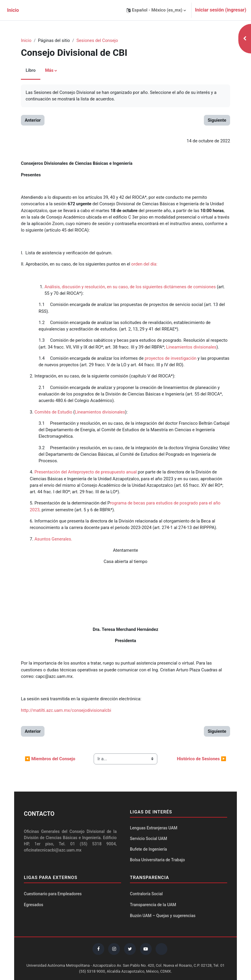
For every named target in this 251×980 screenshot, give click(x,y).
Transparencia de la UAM (153, 905)
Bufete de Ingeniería (148, 849)
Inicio (26, 40)
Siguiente (217, 120)
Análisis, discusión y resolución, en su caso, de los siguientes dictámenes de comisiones (130, 287)
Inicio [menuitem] (13, 10)
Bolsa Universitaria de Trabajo (157, 860)
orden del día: (145, 264)
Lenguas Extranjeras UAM (154, 828)
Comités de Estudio (53, 412)
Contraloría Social (146, 894)
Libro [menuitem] (31, 70)
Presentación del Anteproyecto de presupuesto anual (86, 472)
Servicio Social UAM (148, 839)
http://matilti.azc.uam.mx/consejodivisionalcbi (66, 710)
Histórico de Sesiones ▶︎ (202, 759)
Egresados (34, 905)
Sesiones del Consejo (97, 40)
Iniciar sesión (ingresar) (221, 10)
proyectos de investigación (171, 358)
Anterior (33, 120)
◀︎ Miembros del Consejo (50, 759)
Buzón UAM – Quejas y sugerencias (163, 916)
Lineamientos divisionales (191, 347)
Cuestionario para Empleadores (53, 894)
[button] (156, 10)
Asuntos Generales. (53, 539)
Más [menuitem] (49, 70)
